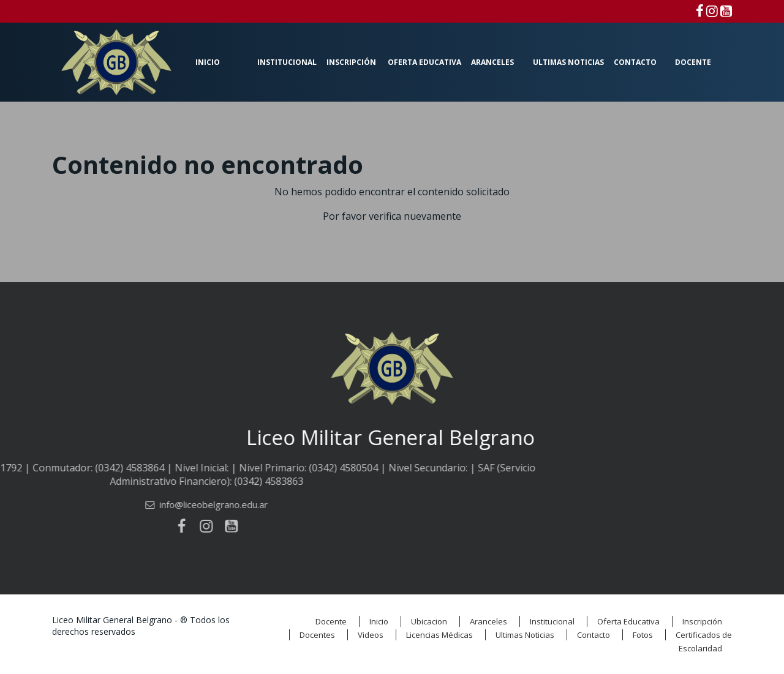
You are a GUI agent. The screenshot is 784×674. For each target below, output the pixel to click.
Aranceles (492, 62)
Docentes (317, 635)
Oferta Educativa (424, 62)
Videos (371, 635)
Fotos (643, 635)
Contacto (635, 62)
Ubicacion (429, 621)
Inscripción (351, 62)
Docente (693, 62)
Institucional (287, 62)
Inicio (208, 62)
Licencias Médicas (439, 635)
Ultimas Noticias (568, 62)
